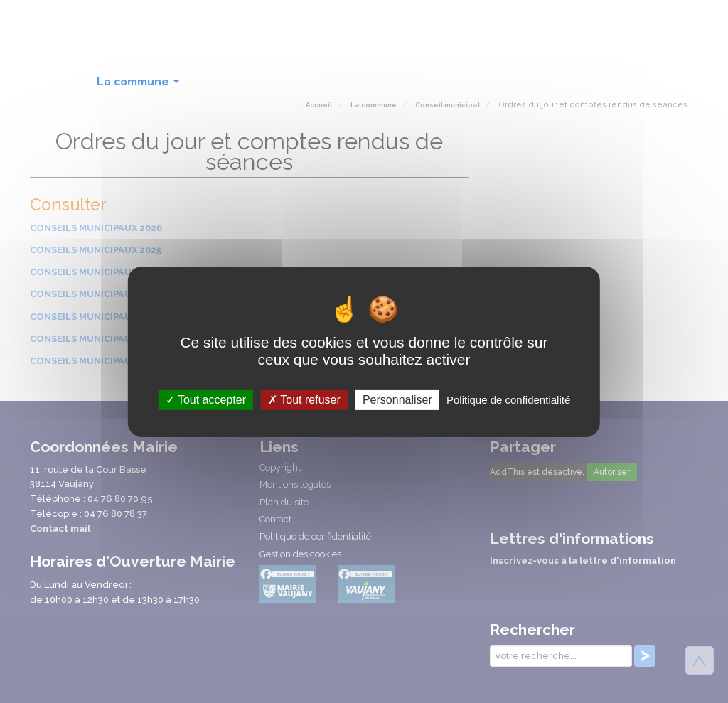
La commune (141, 85)
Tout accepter (206, 399)
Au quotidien (240, 85)
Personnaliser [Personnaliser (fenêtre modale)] (397, 399)
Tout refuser (304, 399)
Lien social (457, 85)
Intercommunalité (558, 81)
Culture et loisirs (352, 85)
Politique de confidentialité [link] (508, 399)
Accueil (59, 81)
